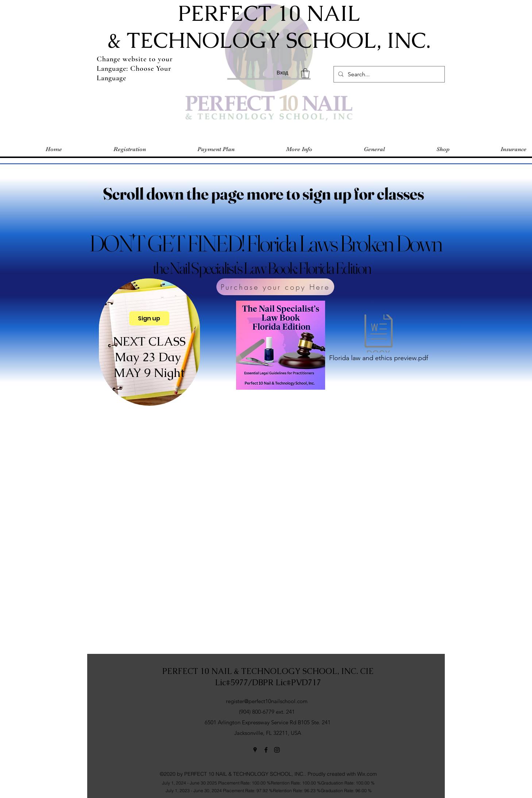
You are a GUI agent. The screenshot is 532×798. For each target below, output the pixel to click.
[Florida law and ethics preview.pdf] (378, 340)
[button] (305, 73)
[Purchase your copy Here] (275, 287)
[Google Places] (255, 750)
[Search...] (388, 74)
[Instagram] (277, 750)
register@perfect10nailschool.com (267, 701)
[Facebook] (266, 750)
